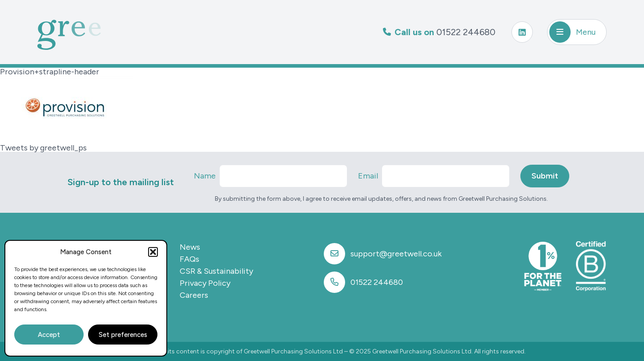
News (190, 247)
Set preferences (123, 335)
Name (205, 176)
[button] (153, 252)
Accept (49, 335)
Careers (194, 295)
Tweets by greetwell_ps (43, 148)
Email (368, 176)
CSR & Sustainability (216, 271)
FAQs (189, 259)
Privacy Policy (205, 283)
